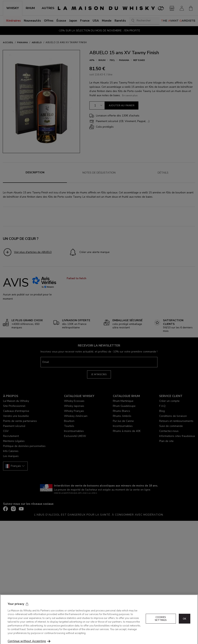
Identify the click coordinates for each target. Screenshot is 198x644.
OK (185, 630)
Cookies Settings (161, 630)
